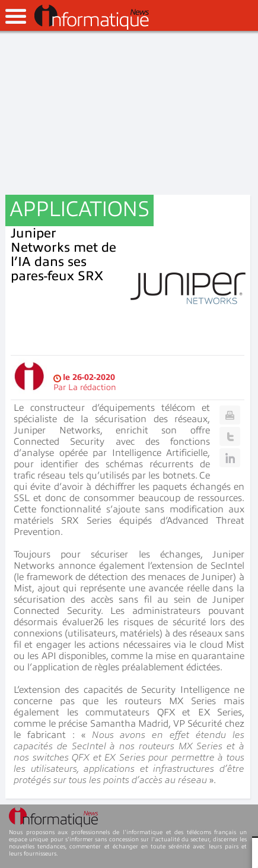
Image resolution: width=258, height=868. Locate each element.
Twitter (230, 436)
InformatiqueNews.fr (92, 17)
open (16, 16)
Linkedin (230, 458)
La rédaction (92, 387)
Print (230, 415)
